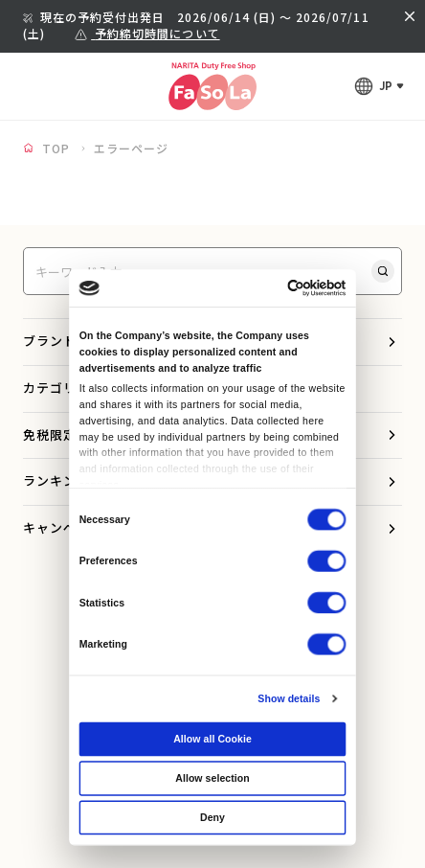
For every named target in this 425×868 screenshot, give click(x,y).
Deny (212, 817)
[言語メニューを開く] (379, 86)
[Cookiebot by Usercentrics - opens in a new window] (288, 288)
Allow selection (212, 778)
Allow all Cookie (212, 739)
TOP (56, 148)
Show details (289, 698)
